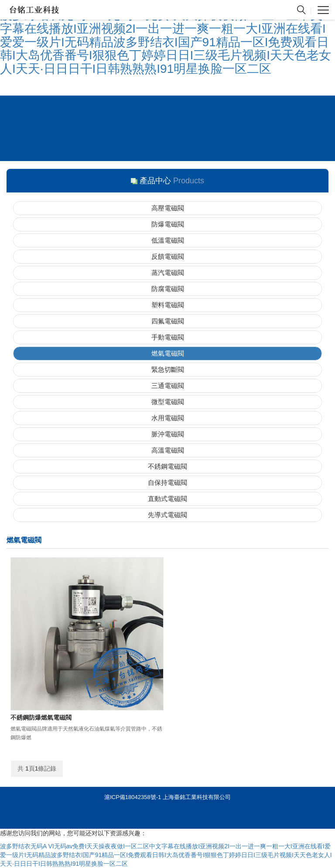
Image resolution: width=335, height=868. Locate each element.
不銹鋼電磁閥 (167, 466)
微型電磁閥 (168, 402)
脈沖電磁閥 (168, 434)
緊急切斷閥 (168, 369)
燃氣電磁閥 (168, 353)
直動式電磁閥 (167, 499)
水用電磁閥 (168, 418)
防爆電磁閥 (168, 224)
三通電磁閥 (168, 386)
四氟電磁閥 (168, 321)
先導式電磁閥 (167, 515)
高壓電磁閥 (168, 208)
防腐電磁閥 (168, 289)
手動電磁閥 (168, 337)
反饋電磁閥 (168, 256)
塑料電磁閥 (168, 305)
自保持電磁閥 (167, 482)
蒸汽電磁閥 (168, 273)
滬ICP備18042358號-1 (133, 797)
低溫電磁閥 (168, 240)
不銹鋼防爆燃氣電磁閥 (41, 717)
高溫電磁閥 (168, 450)
